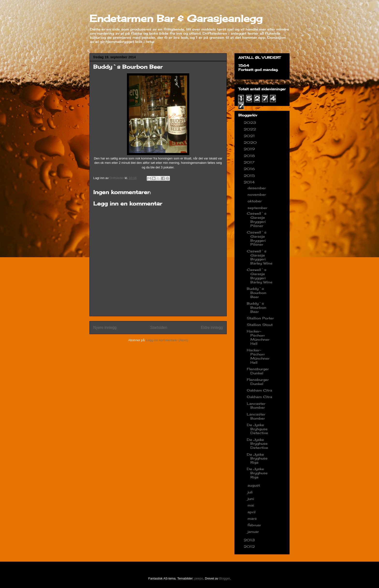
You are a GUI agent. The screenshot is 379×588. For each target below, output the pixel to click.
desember (257, 188)
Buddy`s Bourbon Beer (257, 293)
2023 (250, 123)
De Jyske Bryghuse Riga (257, 458)
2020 (251, 142)
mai (251, 505)
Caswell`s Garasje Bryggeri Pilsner (257, 219)
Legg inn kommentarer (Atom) (167, 340)
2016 (250, 169)
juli (251, 492)
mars (253, 518)
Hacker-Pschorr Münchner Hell (258, 337)
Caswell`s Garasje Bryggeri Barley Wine (260, 257)
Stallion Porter (260, 318)
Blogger (225, 578)
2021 (250, 136)
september (258, 208)
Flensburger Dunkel (258, 371)
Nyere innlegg (105, 328)
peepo (199, 578)
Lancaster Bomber (256, 406)
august (254, 485)
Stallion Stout (260, 325)
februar (255, 525)
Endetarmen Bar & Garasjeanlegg (176, 19)
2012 (250, 547)
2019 (250, 149)
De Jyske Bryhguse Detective (257, 429)
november (257, 194)
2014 (250, 182)
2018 (250, 156)
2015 (250, 176)
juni (251, 499)
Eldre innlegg (212, 328)
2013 (250, 540)
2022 (250, 129)
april (252, 512)
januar (254, 531)
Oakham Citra (259, 390)
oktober (255, 201)
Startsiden (159, 328)
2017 (250, 162)
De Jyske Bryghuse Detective (257, 444)
